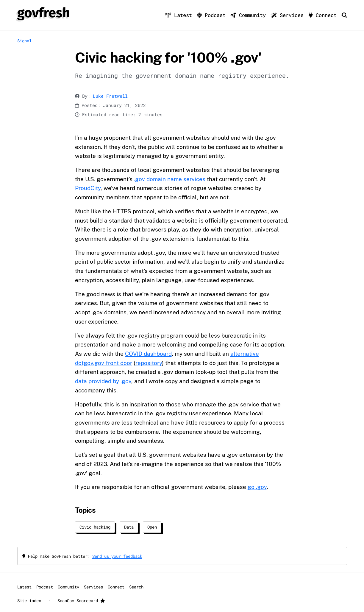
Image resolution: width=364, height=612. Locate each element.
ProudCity (88, 188)
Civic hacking (95, 527)
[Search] (345, 15)
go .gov (257, 487)
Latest (180, 15)
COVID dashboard (148, 354)
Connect (324, 15)
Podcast (213, 15)
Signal (24, 41)
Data (129, 527)
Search (136, 587)
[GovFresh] (43, 14)
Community (250, 15)
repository (149, 363)
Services (289, 15)
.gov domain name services (170, 179)
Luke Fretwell (110, 96)
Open (152, 527)
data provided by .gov (103, 381)
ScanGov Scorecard (81, 601)
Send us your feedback (117, 556)
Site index (29, 601)
